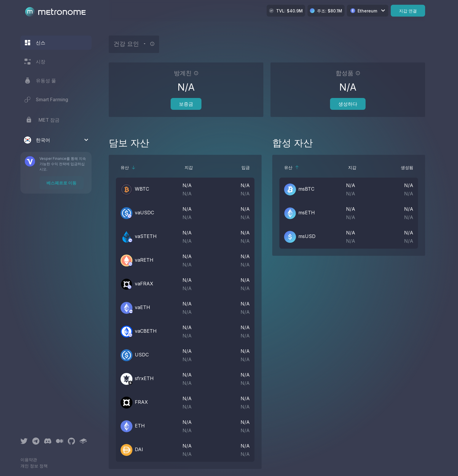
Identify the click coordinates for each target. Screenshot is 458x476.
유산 (128, 167)
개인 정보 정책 (34, 466)
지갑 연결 (408, 11)
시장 (35, 62)
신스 (35, 43)
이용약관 (29, 460)
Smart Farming (46, 99)
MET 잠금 (42, 120)
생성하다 (348, 104)
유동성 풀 (40, 81)
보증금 (186, 104)
